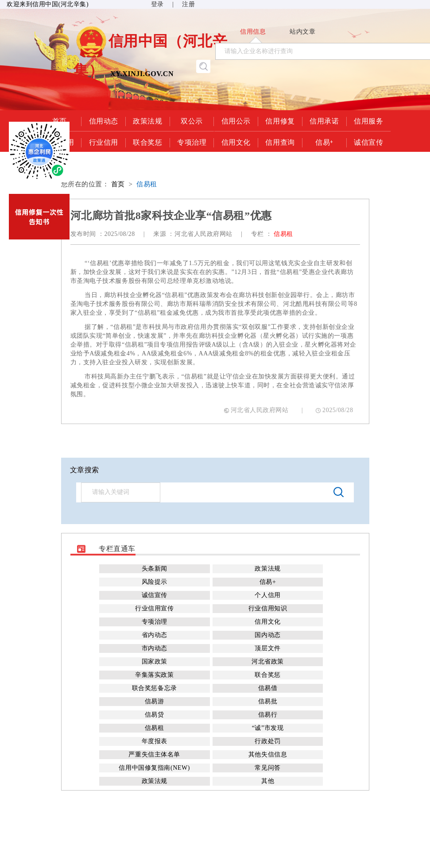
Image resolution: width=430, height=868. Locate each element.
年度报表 (155, 741)
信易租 (147, 184)
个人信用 (267, 595)
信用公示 (236, 120)
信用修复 (280, 120)
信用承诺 (324, 120)
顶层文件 (267, 648)
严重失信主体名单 (154, 754)
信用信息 (253, 32)
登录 (157, 4)
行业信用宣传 (154, 608)
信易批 (268, 701)
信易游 (155, 701)
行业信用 (104, 142)
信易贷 (155, 715)
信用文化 (236, 142)
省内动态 (155, 635)
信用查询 (280, 142)
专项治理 (192, 142)
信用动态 (104, 120)
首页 (118, 184)
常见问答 (267, 768)
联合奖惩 (147, 142)
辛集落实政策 (154, 675)
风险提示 (155, 582)
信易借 (268, 688)
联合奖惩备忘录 (155, 688)
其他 (268, 781)
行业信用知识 (268, 608)
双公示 (192, 120)
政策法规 (147, 120)
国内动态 (267, 635)
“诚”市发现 (268, 728)
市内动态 (155, 648)
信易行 (268, 715)
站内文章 (302, 32)
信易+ (324, 142)
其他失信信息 (268, 754)
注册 (188, 4)
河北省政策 (268, 662)
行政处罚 (267, 741)
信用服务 (368, 120)
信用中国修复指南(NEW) (154, 768)
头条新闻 (155, 569)
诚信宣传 (368, 142)
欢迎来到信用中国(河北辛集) (48, 4)
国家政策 (155, 662)
